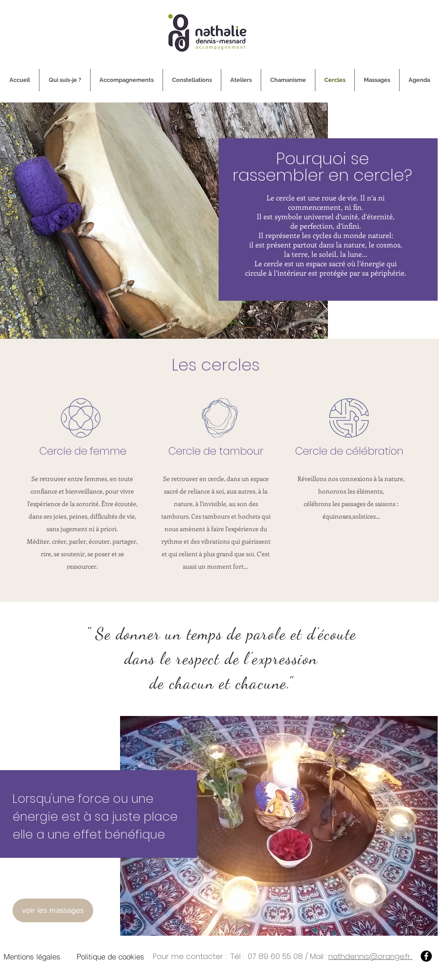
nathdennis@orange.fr (370, 956)
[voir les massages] (53, 910)
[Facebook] (426, 956)
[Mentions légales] (32, 956)
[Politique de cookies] (110, 956)
